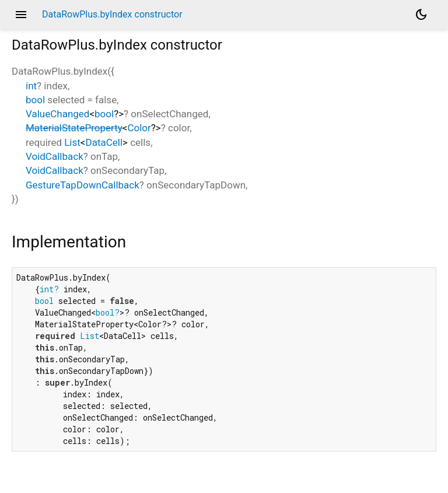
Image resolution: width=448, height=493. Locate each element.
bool (35, 100)
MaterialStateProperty (74, 128)
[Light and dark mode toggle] (421, 15)
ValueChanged (57, 114)
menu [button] (21, 15)
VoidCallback (55, 156)
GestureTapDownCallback (83, 185)
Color (139, 128)
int (31, 86)
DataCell (104, 142)
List (72, 142)
